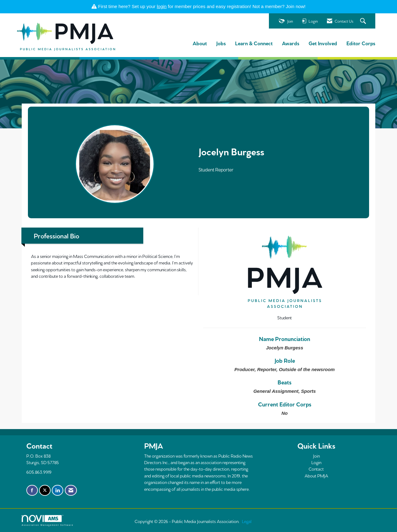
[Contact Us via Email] (71, 490)
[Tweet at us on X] (45, 490)
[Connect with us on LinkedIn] (58, 490)
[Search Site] (364, 21)
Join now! (296, 6)
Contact (316, 469)
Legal (247, 521)
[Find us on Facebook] (32, 490)
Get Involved (323, 43)
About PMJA (316, 476)
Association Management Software (48, 521)
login (162, 6)
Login (316, 462)
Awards (291, 43)
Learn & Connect (254, 43)
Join (316, 456)
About (200, 43)
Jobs (221, 43)
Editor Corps (361, 43)
